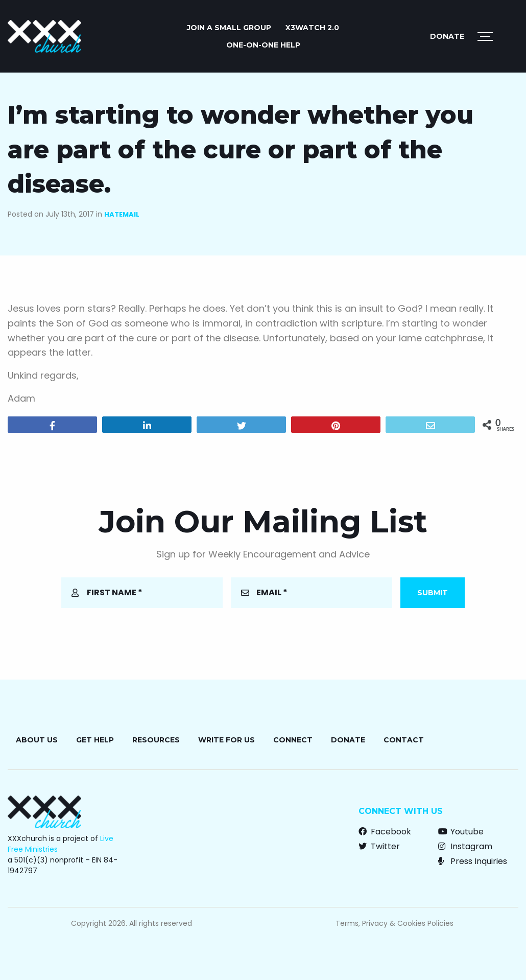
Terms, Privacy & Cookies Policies (395, 923)
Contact (404, 740)
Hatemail (122, 214)
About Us (37, 740)
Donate (447, 36)
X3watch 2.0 (312, 28)
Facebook (385, 832)
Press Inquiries (473, 861)
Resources (156, 740)
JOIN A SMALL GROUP (229, 28)
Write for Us (226, 740)
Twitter (379, 846)
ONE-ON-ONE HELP (263, 45)
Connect (293, 740)
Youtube (461, 832)
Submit (433, 593)
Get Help (95, 740)
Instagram (465, 846)
